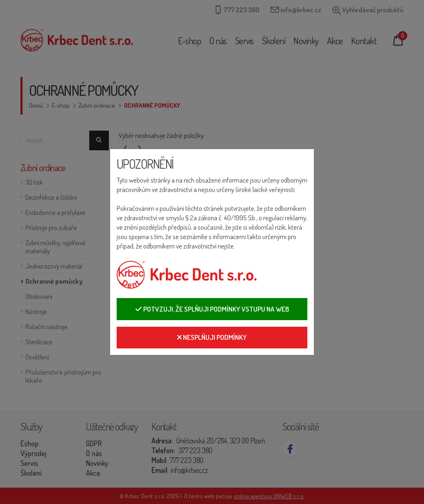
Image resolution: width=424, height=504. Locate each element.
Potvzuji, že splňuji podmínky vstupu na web (212, 309)
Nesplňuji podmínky (212, 337)
